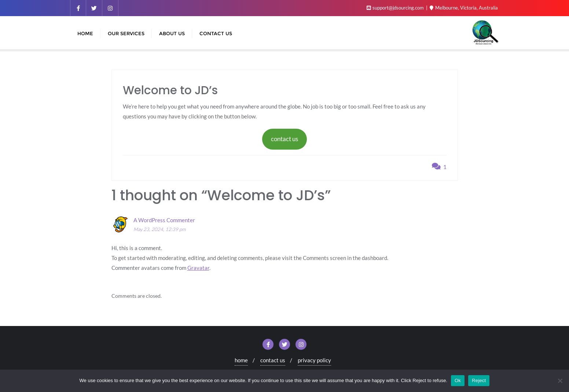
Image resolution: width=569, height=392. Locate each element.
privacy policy (314, 360)
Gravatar (198, 268)
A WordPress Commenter (164, 220)
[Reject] (560, 381)
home (241, 360)
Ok (458, 380)
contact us (284, 139)
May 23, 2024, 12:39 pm (159, 229)
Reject (479, 380)
